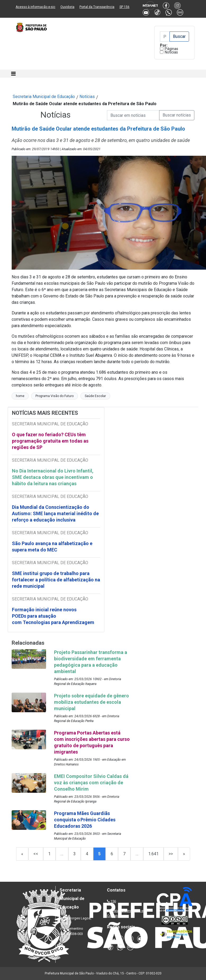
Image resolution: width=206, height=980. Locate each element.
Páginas (171, 49)
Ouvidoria (67, 7)
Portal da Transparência (97, 7)
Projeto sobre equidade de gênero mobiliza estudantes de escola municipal (91, 702)
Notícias (171, 52)
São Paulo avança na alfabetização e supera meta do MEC (52, 547)
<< (36, 854)
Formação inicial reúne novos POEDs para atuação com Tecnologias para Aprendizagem (54, 616)
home (20, 396)
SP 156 (124, 7)
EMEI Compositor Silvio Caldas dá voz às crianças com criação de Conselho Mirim (91, 783)
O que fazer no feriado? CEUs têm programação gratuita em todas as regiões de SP (50, 441)
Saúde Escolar (95, 396)
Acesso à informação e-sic (35, 7)
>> (171, 854)
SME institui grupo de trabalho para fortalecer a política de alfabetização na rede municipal (56, 580)
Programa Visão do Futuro (55, 396)
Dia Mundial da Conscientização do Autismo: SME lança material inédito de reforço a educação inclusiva (55, 513)
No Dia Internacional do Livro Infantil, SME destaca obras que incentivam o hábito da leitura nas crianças (53, 477)
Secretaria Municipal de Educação (44, 97)
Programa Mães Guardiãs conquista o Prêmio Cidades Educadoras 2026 (85, 820)
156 (113, 901)
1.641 (153, 854)
